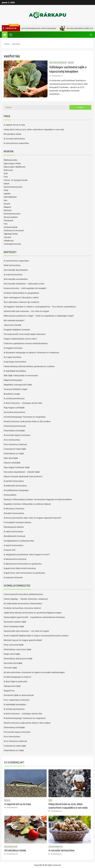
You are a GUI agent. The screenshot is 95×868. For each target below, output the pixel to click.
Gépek (6, 184)
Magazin (71, 62)
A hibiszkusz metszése (14, 509)
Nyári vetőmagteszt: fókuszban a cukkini (21, 298)
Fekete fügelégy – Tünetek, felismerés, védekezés (26, 599)
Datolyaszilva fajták (12, 686)
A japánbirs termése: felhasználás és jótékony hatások (27, 504)
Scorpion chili (10, 550)
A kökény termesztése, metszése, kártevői (22, 608)
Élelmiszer (8, 170)
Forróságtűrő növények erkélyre (18, 522)
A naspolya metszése (13, 577)
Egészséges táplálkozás (58, 62)
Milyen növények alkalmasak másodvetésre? (23, 477)
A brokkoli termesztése (14, 513)
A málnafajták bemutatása (15, 371)
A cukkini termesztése (13, 532)
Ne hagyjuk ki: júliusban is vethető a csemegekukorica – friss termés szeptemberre (40, 307)
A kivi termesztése (12, 440)
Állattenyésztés (11, 160)
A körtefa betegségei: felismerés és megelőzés (25, 417)
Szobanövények (11, 227)
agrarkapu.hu (58, 76)
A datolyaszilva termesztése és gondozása (23, 564)
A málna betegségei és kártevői (17, 677)
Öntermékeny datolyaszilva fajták (18, 659)
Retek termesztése (12, 265)
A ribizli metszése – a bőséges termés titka (23, 403)
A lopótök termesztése (14, 481)
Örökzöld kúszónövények (15, 426)
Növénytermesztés (12, 214)
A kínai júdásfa (10, 495)
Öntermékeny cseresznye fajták (17, 649)
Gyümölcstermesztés (13, 187)
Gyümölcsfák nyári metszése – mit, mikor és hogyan (26, 311)
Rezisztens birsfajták (13, 663)
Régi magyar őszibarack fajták (17, 467)
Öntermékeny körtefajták (14, 431)
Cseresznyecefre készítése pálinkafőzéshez (23, 594)
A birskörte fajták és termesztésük (19, 695)
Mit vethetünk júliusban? (14, 321)
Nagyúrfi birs (9, 691)
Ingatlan (7, 194)
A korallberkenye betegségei (16, 490)
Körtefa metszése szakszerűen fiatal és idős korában (27, 421)
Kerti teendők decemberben (16, 270)
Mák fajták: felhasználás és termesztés (21, 376)
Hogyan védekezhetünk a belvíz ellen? (20, 339)
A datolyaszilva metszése (15, 559)
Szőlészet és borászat (14, 231)
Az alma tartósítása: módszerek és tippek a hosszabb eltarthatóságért (34, 672)
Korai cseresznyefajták (14, 645)
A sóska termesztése (13, 275)
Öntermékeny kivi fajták (14, 454)
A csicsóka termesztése (14, 139)
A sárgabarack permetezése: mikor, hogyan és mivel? (27, 555)
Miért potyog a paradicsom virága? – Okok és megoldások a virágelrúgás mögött (39, 316)
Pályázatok (9, 221)
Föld (6, 177)
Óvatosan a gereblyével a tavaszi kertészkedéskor (26, 343)
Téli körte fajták (10, 668)
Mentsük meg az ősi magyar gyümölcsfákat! (23, 640)
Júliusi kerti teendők (12, 325)
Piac (6, 224)
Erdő (6, 173)
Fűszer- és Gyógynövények (16, 180)
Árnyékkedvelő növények (15, 536)
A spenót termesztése (13, 545)
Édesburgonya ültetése (14, 527)
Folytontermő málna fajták (15, 449)
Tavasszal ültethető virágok (16, 389)
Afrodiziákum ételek (12, 134)
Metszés (8, 210)
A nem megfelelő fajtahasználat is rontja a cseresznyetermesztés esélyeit (36, 636)
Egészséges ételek (12, 163)
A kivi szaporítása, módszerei (17, 700)
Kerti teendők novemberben (16, 279)
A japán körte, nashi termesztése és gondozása (24, 573)
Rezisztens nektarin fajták (15, 622)
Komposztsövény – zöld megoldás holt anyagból (25, 288)
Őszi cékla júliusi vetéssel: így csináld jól (21, 302)
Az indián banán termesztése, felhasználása (23, 604)
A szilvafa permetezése (14, 399)
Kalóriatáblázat (10, 197)
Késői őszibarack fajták (14, 626)
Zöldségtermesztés (12, 244)
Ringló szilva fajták (12, 654)
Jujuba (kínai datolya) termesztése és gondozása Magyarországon (33, 613)
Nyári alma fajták (11, 458)
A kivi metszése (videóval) (15, 444)
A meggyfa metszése (13, 348)
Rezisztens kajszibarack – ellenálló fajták (22, 472)
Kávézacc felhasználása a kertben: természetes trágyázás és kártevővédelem (38, 499)
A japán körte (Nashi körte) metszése (20, 568)
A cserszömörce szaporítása (16, 143)
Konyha (7, 204)
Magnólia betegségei (13, 380)
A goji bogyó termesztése (15, 362)
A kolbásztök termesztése (15, 486)
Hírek (6, 190)
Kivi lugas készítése (13, 357)
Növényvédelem (11, 217)
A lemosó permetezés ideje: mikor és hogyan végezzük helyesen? (33, 518)
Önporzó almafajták (12, 463)
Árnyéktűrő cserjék (12, 394)
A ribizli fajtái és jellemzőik (15, 682)
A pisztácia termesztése (14, 412)
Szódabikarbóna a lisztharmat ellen (19, 541)
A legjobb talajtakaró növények (17, 330)
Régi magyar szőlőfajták (14, 408)
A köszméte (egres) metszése (17, 435)
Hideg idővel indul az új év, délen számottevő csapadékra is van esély (34, 130)
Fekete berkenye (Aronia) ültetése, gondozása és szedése (29, 366)
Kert (6, 200)
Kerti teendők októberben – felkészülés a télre (24, 284)
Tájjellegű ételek (11, 234)
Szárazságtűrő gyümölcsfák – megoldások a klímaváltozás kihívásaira (34, 617)
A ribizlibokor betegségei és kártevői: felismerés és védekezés (31, 353)
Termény (7, 237)
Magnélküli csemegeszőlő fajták (18, 385)
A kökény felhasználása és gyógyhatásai (21, 293)
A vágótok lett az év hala (14, 125)
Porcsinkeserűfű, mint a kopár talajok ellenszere (25, 334)
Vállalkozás (9, 241)
